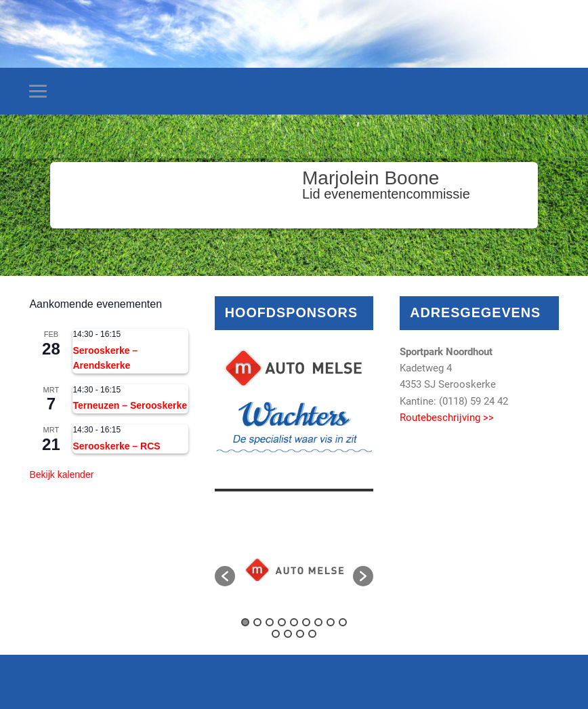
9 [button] (343, 622)
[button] (225, 576)
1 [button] (245, 622)
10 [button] (276, 634)
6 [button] (306, 622)
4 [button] (282, 622)
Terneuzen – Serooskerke (130, 405)
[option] (294, 569)
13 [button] (312, 634)
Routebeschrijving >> (447, 418)
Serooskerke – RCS (116, 446)
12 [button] (300, 634)
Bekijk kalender (61, 474)
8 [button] (331, 622)
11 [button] (288, 634)
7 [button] (318, 622)
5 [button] (294, 622)
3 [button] (270, 622)
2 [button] (257, 622)
